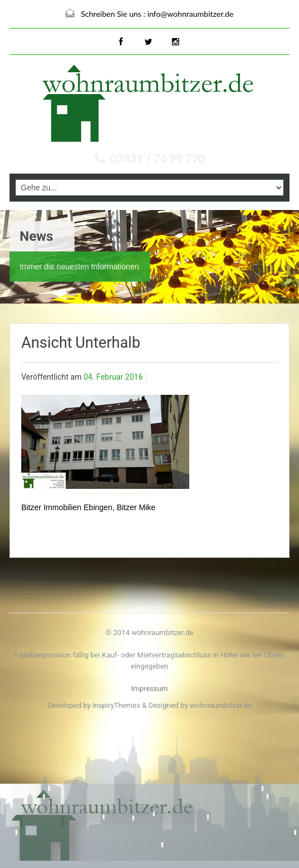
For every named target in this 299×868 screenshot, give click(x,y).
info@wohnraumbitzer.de (190, 14)
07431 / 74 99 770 (158, 158)
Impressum (149, 689)
